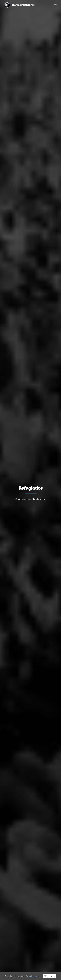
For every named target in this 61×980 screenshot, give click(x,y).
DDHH (36, 122)
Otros (35, 128)
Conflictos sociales (22, 122)
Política (38, 115)
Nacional (28, 109)
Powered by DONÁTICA (45, 964)
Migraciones (25, 115)
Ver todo (17, 109)
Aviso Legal (23, 964)
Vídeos (26, 128)
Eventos (45, 122)
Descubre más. (32, 976)
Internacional (42, 109)
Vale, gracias (50, 976)
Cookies (32, 964)
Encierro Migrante (19, 360)
